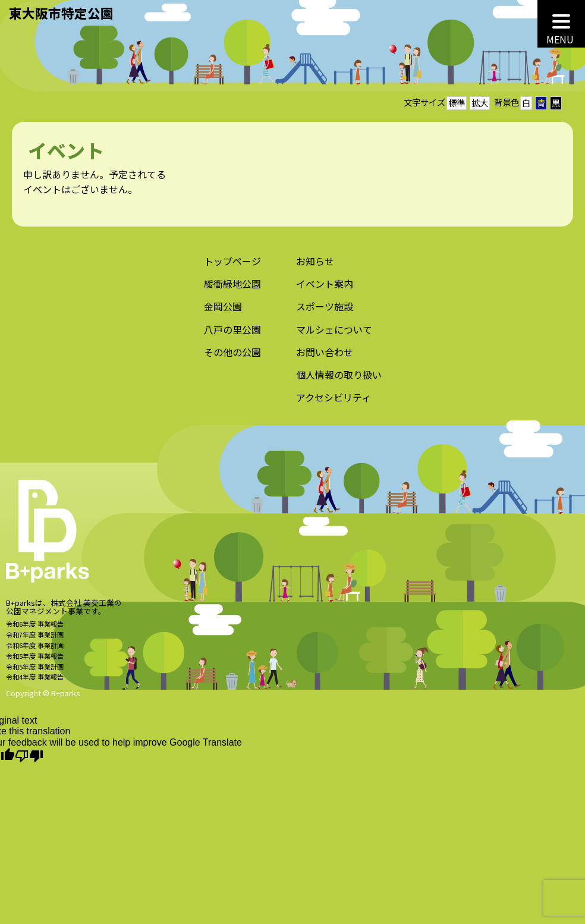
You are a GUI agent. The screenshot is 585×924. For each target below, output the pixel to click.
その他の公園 (232, 356)
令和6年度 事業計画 (35, 649)
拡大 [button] (480, 103)
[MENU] (561, 24)
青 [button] (541, 103)
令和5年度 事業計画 (35, 671)
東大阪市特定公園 (61, 13)
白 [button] (526, 103)
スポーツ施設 (325, 311)
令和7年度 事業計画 (35, 639)
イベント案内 (325, 288)
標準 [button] (457, 103)
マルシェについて (334, 334)
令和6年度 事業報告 (35, 628)
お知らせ (315, 266)
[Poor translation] (29, 756)
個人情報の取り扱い (339, 379)
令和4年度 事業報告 (35, 681)
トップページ (232, 266)
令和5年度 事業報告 (35, 660)
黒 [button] (556, 103)
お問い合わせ (325, 356)
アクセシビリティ (334, 401)
